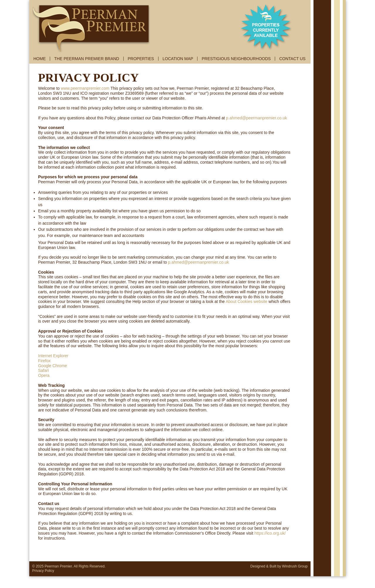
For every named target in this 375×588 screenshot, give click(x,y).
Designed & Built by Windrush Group (279, 566)
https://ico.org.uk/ (270, 533)
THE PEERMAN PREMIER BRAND (87, 59)
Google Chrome (53, 366)
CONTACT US (292, 59)
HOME (40, 59)
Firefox (44, 361)
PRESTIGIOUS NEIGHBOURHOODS (236, 59)
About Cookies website (246, 301)
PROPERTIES (141, 59)
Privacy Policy (43, 571)
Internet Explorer (53, 356)
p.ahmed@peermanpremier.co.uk (257, 118)
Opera (44, 375)
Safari (44, 370)
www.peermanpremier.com (85, 88)
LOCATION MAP (178, 59)
